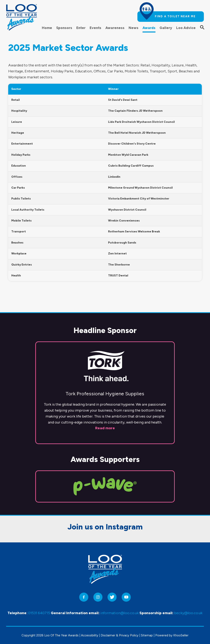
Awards (149, 28)
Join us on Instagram (105, 506)
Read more (105, 407)
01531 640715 (39, 613)
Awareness (115, 28)
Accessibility (90, 635)
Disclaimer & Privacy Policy (120, 635)
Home (47, 28)
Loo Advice (186, 28)
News (134, 28)
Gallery (166, 28)
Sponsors (64, 28)
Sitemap (147, 635)
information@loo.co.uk (119, 613)
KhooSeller (181, 635)
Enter (81, 28)
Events (95, 28)
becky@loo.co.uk (188, 613)
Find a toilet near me (175, 16)
